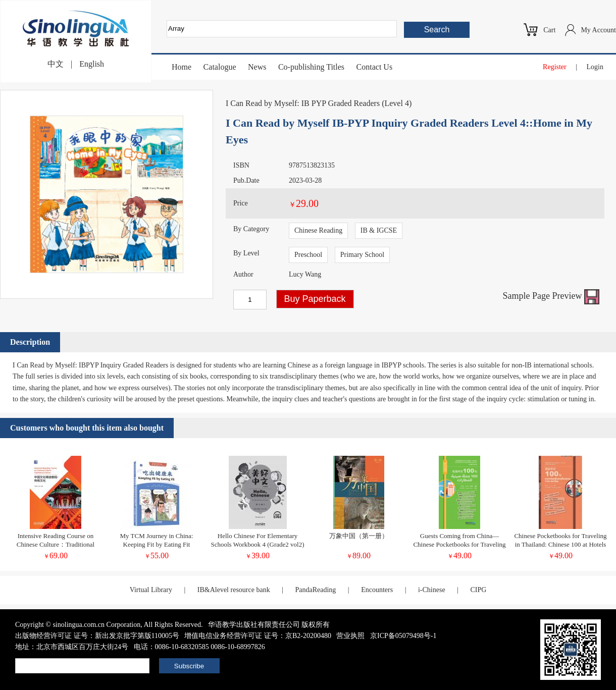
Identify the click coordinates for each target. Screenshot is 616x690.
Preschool (308, 255)
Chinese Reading (318, 230)
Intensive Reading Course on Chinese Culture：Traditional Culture (56, 544)
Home (182, 67)
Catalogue (220, 67)
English (92, 64)
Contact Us (375, 67)
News (257, 67)
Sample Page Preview (551, 296)
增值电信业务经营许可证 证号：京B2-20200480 (258, 636)
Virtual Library (151, 590)
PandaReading (315, 590)
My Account (598, 30)
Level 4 (396, 103)
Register (555, 67)
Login (595, 67)
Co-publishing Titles (311, 67)
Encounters (377, 590)
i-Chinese (432, 590)
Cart (549, 30)
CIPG (478, 590)
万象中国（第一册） (359, 536)
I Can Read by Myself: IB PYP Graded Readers (303, 103)
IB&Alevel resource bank (234, 590)
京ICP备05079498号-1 (403, 636)
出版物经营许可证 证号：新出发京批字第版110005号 (97, 636)
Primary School (363, 255)
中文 (56, 64)
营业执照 (350, 636)
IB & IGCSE (379, 230)
